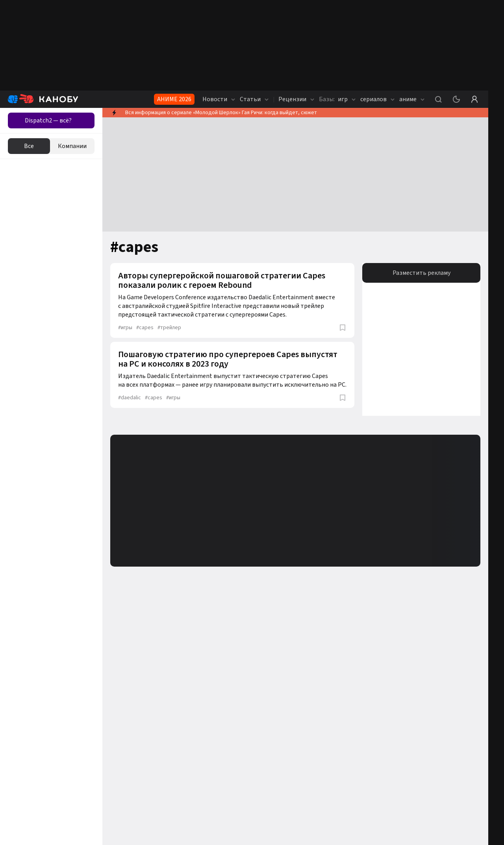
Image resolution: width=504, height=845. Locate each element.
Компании (72, 146)
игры (125, 328)
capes (145, 328)
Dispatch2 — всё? (48, 120)
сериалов (377, 99)
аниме (412, 99)
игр (337, 99)
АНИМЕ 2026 (174, 99)
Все (29, 146)
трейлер (169, 328)
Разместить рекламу (422, 273)
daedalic (130, 398)
